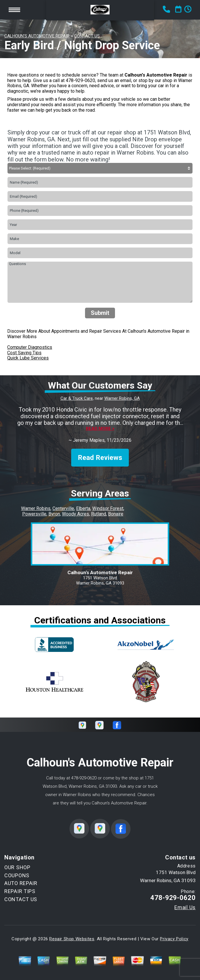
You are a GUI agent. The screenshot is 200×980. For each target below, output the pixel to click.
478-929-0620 (80, 80)
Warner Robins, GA (122, 398)
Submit (100, 313)
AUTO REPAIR (21, 883)
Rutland (99, 514)
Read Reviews (100, 458)
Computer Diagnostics (30, 347)
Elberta (83, 508)
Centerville (63, 508)
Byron (54, 514)
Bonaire (116, 514)
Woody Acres (76, 514)
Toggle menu (14, 10)
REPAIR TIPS (20, 891)
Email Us (185, 907)
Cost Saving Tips (24, 353)
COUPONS (17, 875)
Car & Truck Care (77, 398)
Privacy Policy (174, 939)
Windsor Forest (108, 508)
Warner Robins (36, 508)
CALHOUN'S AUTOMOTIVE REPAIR (37, 36)
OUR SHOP (17, 867)
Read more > (100, 429)
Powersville (34, 514)
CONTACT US (87, 36)
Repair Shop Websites (72, 939)
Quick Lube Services (28, 358)
